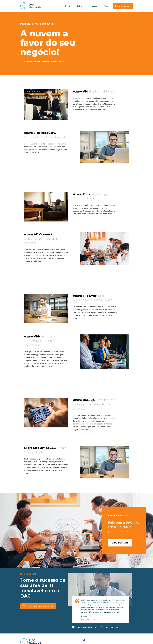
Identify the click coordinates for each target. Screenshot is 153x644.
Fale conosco (115, 516)
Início (68, 6)
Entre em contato (123, 6)
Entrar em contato (120, 543)
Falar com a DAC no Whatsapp (41, 606)
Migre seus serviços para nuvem (37, 24)
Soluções (93, 6)
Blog (106, 6)
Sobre (80, 6)
